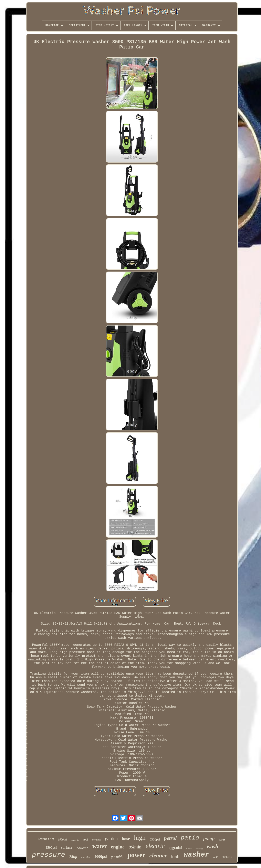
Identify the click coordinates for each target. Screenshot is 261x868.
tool (86, 839)
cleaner (158, 855)
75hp (73, 856)
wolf (215, 857)
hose (126, 839)
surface (67, 847)
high (140, 837)
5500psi (155, 839)
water (100, 846)
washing (46, 839)
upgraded (175, 848)
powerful (75, 840)
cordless (97, 840)
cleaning (199, 849)
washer (196, 855)
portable (117, 857)
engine (118, 847)
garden (111, 839)
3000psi (227, 857)
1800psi (62, 840)
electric (155, 846)
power (136, 855)
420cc (189, 848)
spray (222, 840)
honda (175, 857)
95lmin (135, 847)
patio (190, 838)
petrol (170, 838)
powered (83, 848)
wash (213, 846)
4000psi (101, 856)
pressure (48, 855)
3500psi (51, 848)
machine (86, 857)
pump (209, 838)
